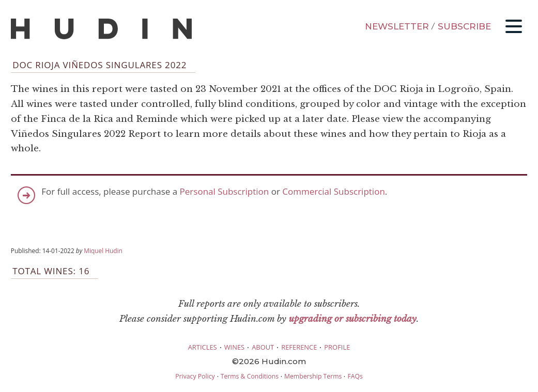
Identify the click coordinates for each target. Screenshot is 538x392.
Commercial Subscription (334, 191)
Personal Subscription (225, 191)
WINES (235, 347)
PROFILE (337, 347)
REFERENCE (299, 347)
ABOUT (263, 347)
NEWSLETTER (397, 26)
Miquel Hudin (103, 250)
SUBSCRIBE (464, 26)
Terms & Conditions (250, 376)
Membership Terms (313, 376)
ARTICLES (203, 347)
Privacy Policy (195, 376)
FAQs (355, 376)
